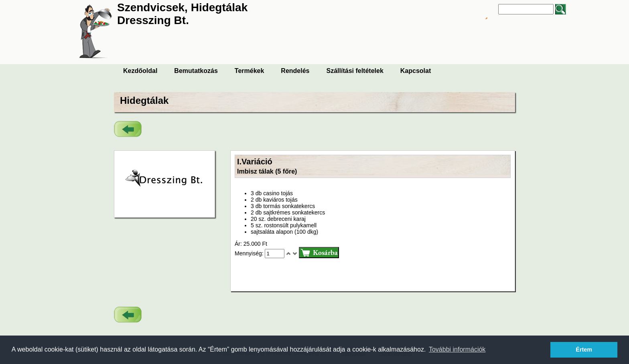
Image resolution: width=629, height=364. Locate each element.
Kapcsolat (416, 71)
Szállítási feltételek (355, 71)
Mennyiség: (250, 253)
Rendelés (295, 71)
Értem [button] (584, 350)
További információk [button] (457, 349)
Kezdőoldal (140, 71)
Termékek (250, 71)
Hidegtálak (144, 100)
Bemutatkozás (196, 71)
